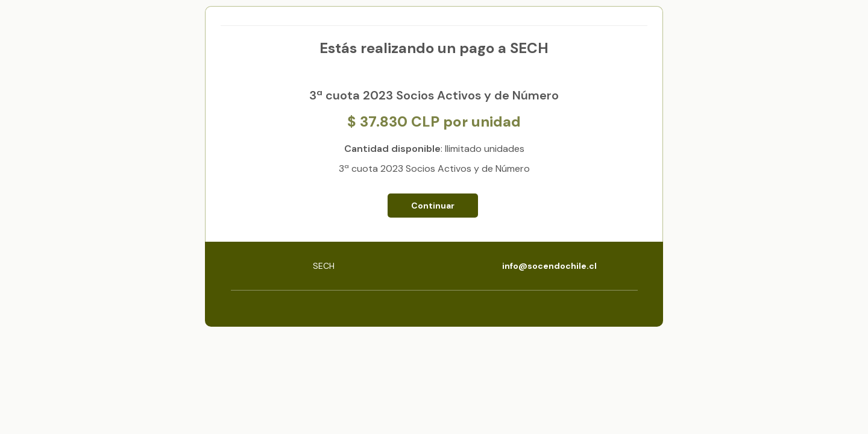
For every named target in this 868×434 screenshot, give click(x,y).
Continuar (433, 206)
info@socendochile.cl (549, 266)
